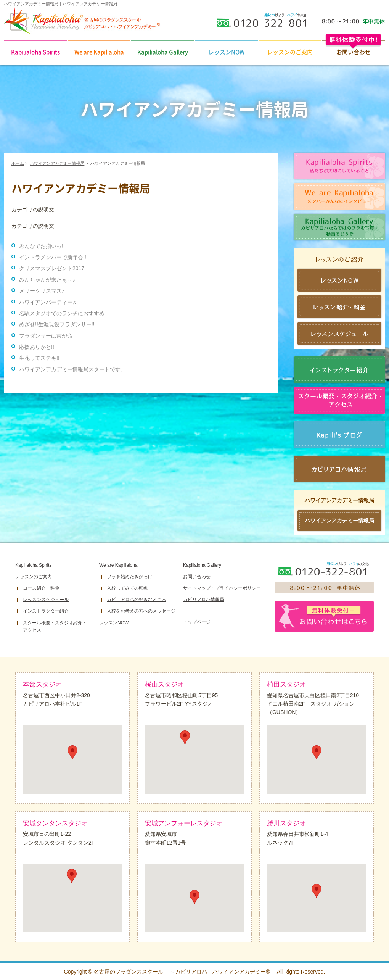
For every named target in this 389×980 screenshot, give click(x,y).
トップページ (197, 622)
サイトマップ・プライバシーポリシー (222, 588)
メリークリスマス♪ (42, 291)
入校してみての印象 (127, 588)
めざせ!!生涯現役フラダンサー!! (57, 324)
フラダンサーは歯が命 (46, 336)
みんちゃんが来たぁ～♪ (47, 280)
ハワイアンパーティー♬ (48, 302)
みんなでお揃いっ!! (42, 246)
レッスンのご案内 (290, 52)
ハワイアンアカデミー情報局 (57, 163)
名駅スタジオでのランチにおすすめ (62, 313)
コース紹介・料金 (41, 588)
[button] (72, 752)
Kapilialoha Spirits (35, 52)
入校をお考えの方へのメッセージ (141, 611)
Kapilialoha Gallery (163, 52)
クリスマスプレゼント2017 (52, 268)
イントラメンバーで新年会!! (53, 257)
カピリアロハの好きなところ (137, 600)
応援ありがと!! (37, 347)
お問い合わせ (197, 577)
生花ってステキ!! (39, 358)
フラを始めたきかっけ (130, 577)
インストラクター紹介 (46, 611)
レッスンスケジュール (46, 600)
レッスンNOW (226, 52)
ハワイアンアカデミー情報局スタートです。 (72, 369)
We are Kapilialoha (99, 52)
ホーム (18, 163)
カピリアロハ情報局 (204, 600)
